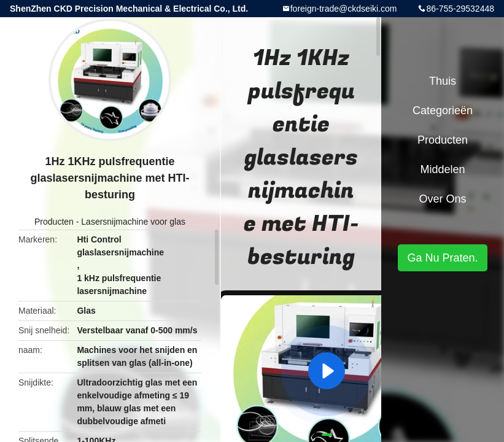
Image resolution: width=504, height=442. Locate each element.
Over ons (442, 199)
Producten (54, 222)
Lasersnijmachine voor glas (133, 222)
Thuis (443, 81)
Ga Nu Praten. (442, 258)
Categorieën (443, 110)
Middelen (442, 169)
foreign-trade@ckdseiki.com (344, 9)
